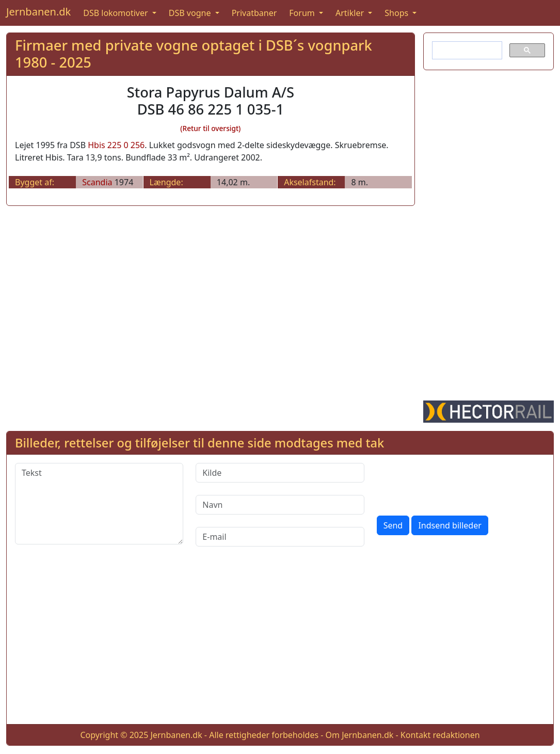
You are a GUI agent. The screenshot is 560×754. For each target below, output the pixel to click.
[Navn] (280, 505)
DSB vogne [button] (191, 13)
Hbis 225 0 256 (116, 145)
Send (393, 525)
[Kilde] (280, 473)
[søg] (466, 51)
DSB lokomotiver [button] (117, 13)
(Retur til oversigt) (210, 128)
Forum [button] (303, 13)
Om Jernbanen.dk (360, 735)
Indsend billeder (450, 525)
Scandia (97, 182)
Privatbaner (254, 13)
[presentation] (455, 483)
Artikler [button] (351, 13)
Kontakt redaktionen (440, 735)
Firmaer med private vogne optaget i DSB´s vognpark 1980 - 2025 (194, 54)
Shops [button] (397, 13)
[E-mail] (280, 537)
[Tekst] (99, 504)
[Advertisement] (489, 233)
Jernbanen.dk (38, 12)
